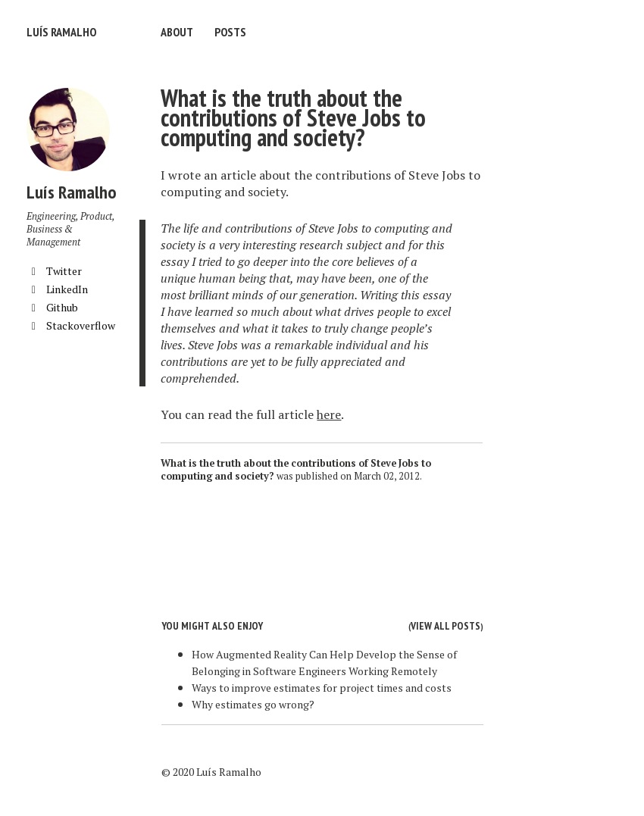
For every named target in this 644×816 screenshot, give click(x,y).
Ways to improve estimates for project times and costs (322, 688)
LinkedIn (57, 289)
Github (52, 307)
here (329, 414)
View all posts (445, 626)
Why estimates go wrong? (253, 704)
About (177, 32)
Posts (230, 32)
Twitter (54, 271)
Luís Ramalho (61, 32)
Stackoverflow (71, 325)
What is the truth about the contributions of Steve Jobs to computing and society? (293, 117)
